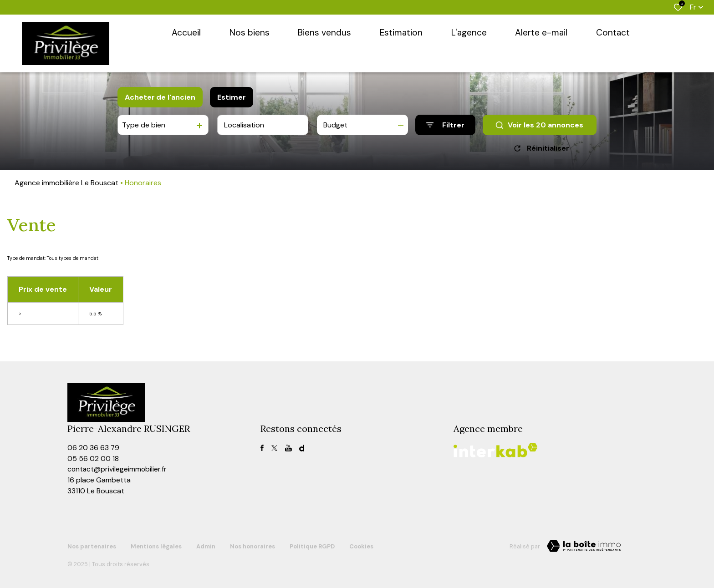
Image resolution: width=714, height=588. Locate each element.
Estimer (232, 97)
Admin (206, 545)
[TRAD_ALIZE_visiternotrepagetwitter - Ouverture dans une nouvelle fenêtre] (274, 448)
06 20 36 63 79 (94, 448)
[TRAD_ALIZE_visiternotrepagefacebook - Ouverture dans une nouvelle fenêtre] (262, 448)
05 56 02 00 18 (93, 459)
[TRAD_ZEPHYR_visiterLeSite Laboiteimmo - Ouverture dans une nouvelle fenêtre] (584, 547)
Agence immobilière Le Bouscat (66, 183)
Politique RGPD (312, 545)
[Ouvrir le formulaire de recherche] (445, 125)
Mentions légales (156, 545)
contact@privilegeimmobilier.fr (118, 470)
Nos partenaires (92, 545)
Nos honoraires (252, 545)
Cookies (361, 545)
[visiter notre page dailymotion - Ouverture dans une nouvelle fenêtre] (302, 448)
